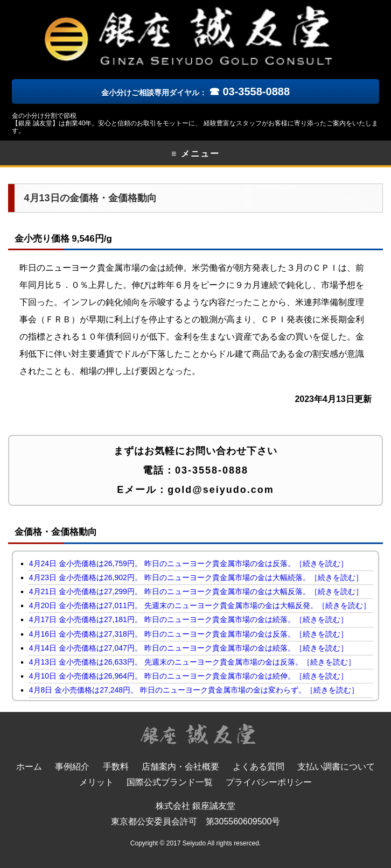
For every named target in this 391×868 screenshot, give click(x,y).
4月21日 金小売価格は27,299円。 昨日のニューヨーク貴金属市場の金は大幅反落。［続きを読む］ (196, 591)
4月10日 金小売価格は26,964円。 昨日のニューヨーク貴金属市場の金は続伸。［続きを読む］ (188, 676)
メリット (96, 782)
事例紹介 (72, 767)
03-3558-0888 (212, 470)
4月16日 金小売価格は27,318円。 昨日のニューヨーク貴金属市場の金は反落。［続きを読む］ (188, 634)
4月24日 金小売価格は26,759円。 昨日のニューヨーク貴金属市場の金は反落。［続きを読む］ (188, 563)
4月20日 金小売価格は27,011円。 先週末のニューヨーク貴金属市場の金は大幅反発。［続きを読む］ (200, 605)
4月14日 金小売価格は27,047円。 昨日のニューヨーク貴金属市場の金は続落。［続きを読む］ (188, 648)
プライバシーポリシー (269, 782)
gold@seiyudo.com (221, 490)
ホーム (29, 767)
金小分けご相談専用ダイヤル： (195, 93)
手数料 (116, 767)
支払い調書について (336, 767)
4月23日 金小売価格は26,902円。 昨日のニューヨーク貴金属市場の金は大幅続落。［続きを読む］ (196, 577)
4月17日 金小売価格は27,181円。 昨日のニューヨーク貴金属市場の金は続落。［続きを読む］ (188, 619)
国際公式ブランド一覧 (170, 782)
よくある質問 (259, 767)
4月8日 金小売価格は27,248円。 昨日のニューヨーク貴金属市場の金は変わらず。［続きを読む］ (194, 690)
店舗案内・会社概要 (180, 767)
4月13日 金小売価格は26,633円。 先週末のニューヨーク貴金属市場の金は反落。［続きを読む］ (192, 662)
